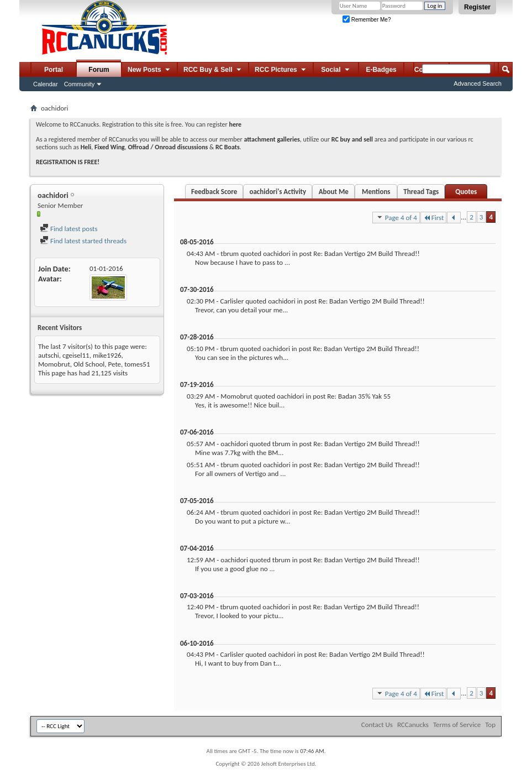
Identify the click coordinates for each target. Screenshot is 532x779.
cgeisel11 (76, 355)
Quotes (466, 192)
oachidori (277, 253)
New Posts (149, 70)
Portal (54, 70)
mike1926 (107, 355)
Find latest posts (69, 229)
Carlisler (232, 301)
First (434, 218)
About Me (334, 192)
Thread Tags (421, 192)
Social (336, 70)
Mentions (376, 192)
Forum (99, 70)
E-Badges (381, 70)
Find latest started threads (83, 241)
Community (80, 84)
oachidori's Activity (278, 192)
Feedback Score (214, 192)
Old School (89, 364)
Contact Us (377, 725)
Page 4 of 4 (396, 217)
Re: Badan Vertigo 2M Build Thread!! (366, 253)
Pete (115, 364)
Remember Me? (367, 20)
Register (477, 7)
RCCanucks (413, 725)
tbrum (230, 253)
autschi (49, 355)
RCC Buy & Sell (213, 70)
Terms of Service (457, 725)
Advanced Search (478, 83)
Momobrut (54, 364)
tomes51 (137, 364)
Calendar (46, 84)
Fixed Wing (110, 147)
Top (490, 725)
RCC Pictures (281, 70)
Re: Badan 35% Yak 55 (359, 396)
